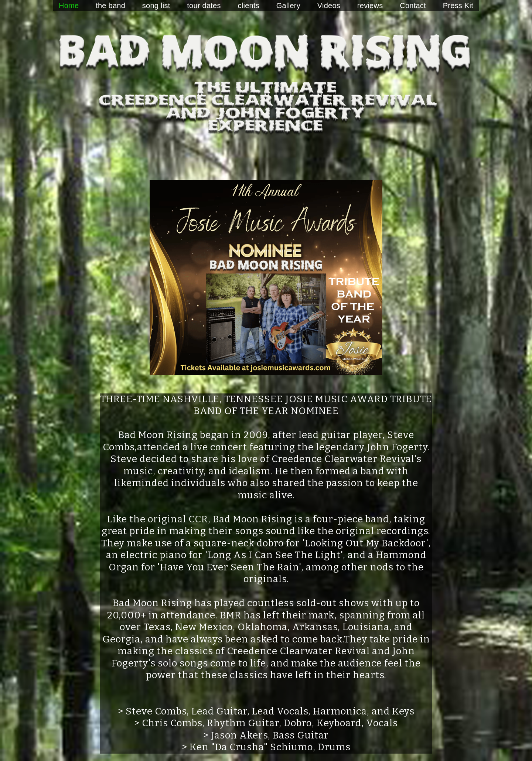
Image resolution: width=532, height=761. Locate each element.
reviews (370, 6)
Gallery (288, 6)
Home (69, 6)
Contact (413, 6)
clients (249, 6)
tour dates (204, 6)
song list (156, 6)
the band (110, 6)
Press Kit (458, 6)
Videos (329, 6)
